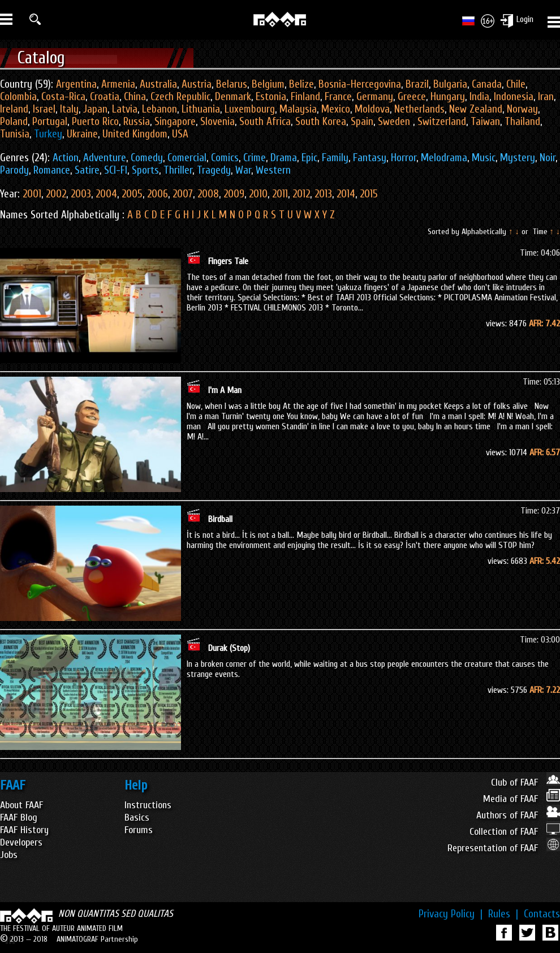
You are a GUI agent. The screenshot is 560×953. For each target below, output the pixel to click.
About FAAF (21, 805)
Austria (197, 84)
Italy (69, 109)
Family (335, 158)
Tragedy (214, 170)
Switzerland (442, 122)
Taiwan (485, 122)
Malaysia (298, 109)
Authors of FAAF (518, 815)
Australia (158, 84)
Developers (21, 842)
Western (273, 170)
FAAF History (24, 830)
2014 (346, 194)
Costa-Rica (63, 97)
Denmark (233, 97)
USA (180, 134)
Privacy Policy (451, 914)
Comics (225, 158)
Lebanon (160, 109)
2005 (132, 194)
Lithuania (201, 109)
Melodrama (444, 158)
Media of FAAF (522, 799)
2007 (183, 194)
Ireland (14, 109)
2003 (81, 194)
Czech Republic (180, 97)
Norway (522, 109)
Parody (14, 170)
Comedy (147, 158)
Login (525, 19)
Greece (412, 97)
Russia (137, 122)
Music (484, 158)
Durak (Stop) (229, 648)
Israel (44, 109)
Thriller (178, 170)
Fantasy (370, 158)
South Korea (321, 122)
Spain (362, 122)
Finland (305, 97)
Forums (139, 830)
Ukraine (82, 134)
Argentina (76, 84)
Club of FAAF (525, 782)
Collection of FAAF (515, 832)
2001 (32, 194)
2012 (301, 194)
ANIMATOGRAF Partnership (97, 939)
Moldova (372, 109)
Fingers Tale (228, 261)
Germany (375, 97)
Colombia (18, 97)
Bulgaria (450, 84)
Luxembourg (250, 109)
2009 (234, 194)
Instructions (148, 805)
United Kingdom (135, 134)
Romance (52, 170)
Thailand (522, 122)
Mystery (518, 158)
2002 (56, 194)
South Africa (265, 122)
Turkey (48, 134)
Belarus (232, 84)
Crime (255, 158)
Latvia (125, 109)
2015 (369, 194)
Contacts (542, 914)
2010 (258, 194)
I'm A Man (225, 390)
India (479, 97)
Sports (145, 170)
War (243, 170)
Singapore (175, 122)
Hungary (448, 97)
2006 (158, 194)
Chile (516, 84)
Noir (548, 158)
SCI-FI (116, 170)
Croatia (105, 97)
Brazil (417, 84)
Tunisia (15, 134)
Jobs (9, 855)
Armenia (118, 84)
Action (66, 158)
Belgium (268, 84)
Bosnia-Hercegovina (360, 84)
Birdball (220, 519)
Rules (503, 914)
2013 (323, 194)
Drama (284, 158)
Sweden (395, 122)
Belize (301, 84)
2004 (106, 194)
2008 (208, 194)
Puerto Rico (95, 122)
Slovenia (217, 122)
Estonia (271, 97)
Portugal (50, 122)
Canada (487, 84)
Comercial (187, 158)
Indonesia (514, 97)
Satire (87, 170)
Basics (137, 818)
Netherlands (419, 109)
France (338, 97)
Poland (14, 122)
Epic (309, 158)
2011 (280, 194)
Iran (546, 97)
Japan (95, 109)
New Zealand (476, 109)
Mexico (336, 109)
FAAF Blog (19, 818)
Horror (404, 158)
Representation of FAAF (504, 848)
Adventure (105, 158)
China (135, 97)
